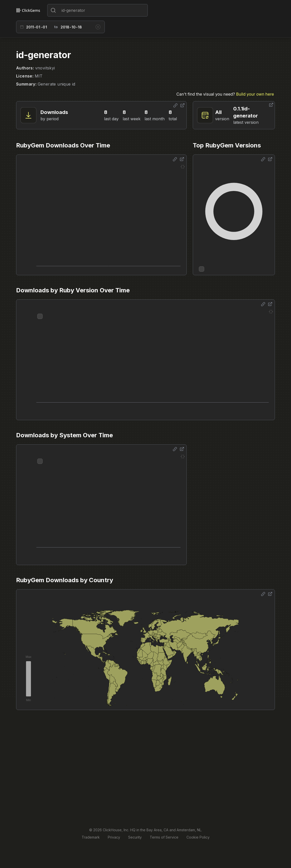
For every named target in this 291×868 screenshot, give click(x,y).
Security (135, 837)
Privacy (114, 837)
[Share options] (175, 105)
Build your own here (255, 94)
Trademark (91, 837)
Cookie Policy (198, 837)
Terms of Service (164, 837)
